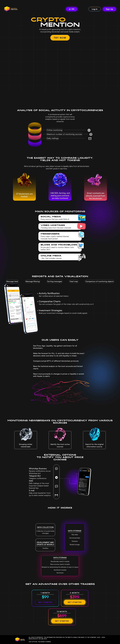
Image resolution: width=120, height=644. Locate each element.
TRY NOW (60, 38)
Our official (40, 642)
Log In (95, 9)
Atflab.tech (43, 639)
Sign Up (109, 9)
